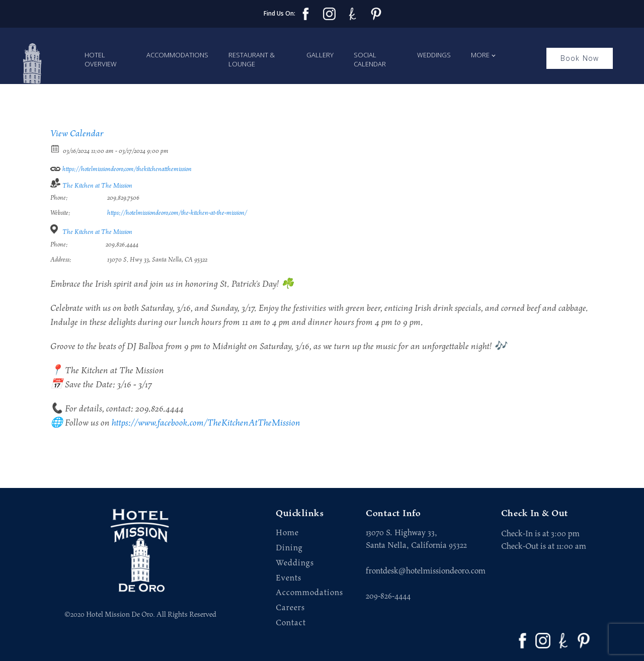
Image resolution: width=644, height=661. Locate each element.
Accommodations (177, 55)
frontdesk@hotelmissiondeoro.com (426, 571)
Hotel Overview (101, 59)
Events (289, 578)
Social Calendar (370, 59)
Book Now (580, 58)
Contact (291, 623)
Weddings (434, 55)
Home (287, 533)
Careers (290, 608)
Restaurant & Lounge (252, 59)
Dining (289, 548)
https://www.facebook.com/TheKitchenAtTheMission (206, 423)
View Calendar (77, 134)
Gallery (320, 55)
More (480, 55)
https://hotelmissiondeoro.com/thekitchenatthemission (121, 167)
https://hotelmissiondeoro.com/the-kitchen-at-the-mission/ (177, 213)
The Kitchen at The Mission (97, 186)
